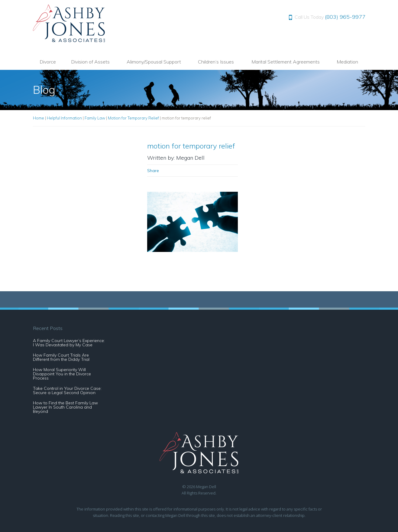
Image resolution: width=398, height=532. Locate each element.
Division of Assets (90, 62)
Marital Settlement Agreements (286, 62)
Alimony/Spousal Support (154, 62)
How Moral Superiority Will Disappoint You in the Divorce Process (62, 374)
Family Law (95, 118)
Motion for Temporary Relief (133, 118)
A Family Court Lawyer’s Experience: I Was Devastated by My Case (69, 343)
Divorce (48, 62)
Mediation (347, 62)
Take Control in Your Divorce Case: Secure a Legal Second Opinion (67, 390)
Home (39, 118)
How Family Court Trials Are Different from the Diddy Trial (61, 357)
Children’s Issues (216, 62)
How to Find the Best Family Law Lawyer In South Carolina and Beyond (65, 407)
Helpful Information (64, 118)
